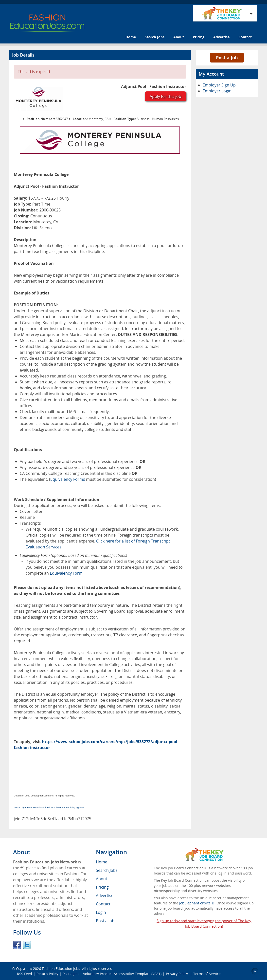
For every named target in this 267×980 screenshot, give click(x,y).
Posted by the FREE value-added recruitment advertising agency (49, 807)
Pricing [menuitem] (102, 887)
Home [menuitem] (102, 862)
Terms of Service (207, 974)
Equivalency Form (66, 573)
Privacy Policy (177, 974)
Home (131, 37)
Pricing (199, 37)
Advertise (221, 37)
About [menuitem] (102, 879)
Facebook (17, 945)
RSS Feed (25, 974)
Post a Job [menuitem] (105, 921)
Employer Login (217, 91)
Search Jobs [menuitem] (107, 870)
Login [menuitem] (101, 912)
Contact (245, 37)
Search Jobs (155, 37)
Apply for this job (165, 96)
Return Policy (47, 974)
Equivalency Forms (68, 479)
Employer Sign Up (219, 85)
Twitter (27, 945)
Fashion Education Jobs (61, 969)
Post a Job (227, 58)
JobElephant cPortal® (197, 903)
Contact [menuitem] (103, 904)
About (179, 37)
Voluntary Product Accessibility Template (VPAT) (122, 974)
